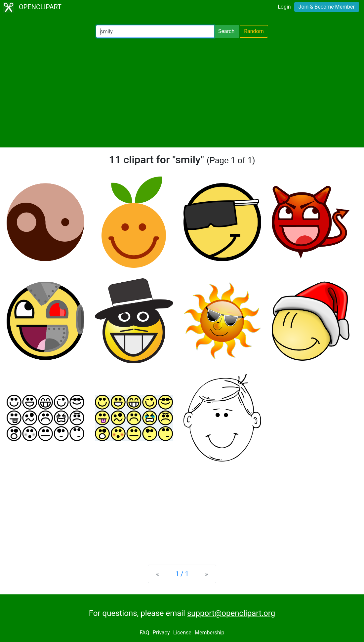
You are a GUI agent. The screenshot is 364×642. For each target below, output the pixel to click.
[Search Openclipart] (155, 31)
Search (226, 31)
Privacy (161, 633)
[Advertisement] (182, 93)
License (182, 633)
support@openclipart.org (231, 613)
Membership (209, 633)
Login (284, 7)
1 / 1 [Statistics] (182, 574)
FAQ (145, 633)
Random (254, 31)
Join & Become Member (327, 7)
